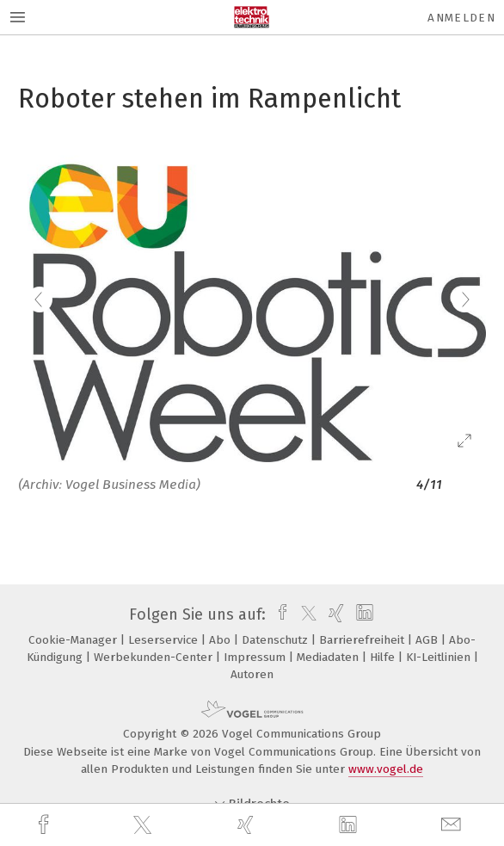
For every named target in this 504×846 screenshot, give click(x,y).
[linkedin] (350, 825)
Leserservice (165, 640)
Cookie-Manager (74, 640)
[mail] (453, 825)
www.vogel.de (386, 769)
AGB (428, 640)
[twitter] (144, 825)
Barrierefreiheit (363, 640)
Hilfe (384, 657)
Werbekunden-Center (155, 657)
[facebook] (46, 825)
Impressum (256, 657)
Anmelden (461, 18)
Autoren (252, 674)
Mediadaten (329, 657)
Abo (221, 640)
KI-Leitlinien (440, 657)
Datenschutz (277, 640)
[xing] (248, 825)
